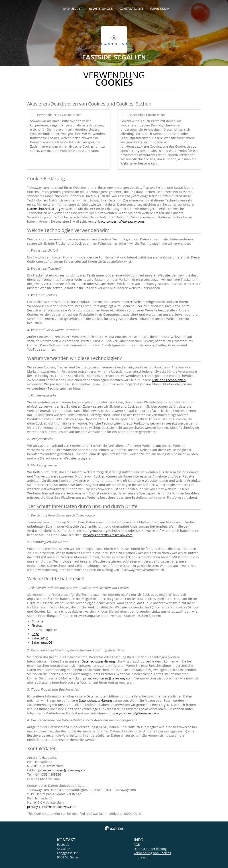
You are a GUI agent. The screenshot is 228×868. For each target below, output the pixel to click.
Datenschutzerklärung (44, 209)
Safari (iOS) (40, 638)
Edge (35, 634)
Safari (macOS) (43, 642)
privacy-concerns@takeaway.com (119, 221)
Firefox (37, 625)
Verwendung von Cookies (152, 853)
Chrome (38, 621)
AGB (137, 845)
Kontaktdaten (132, 9)
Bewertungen (101, 9)
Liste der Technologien (169, 380)
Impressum (160, 9)
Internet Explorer (44, 630)
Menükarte (73, 9)
